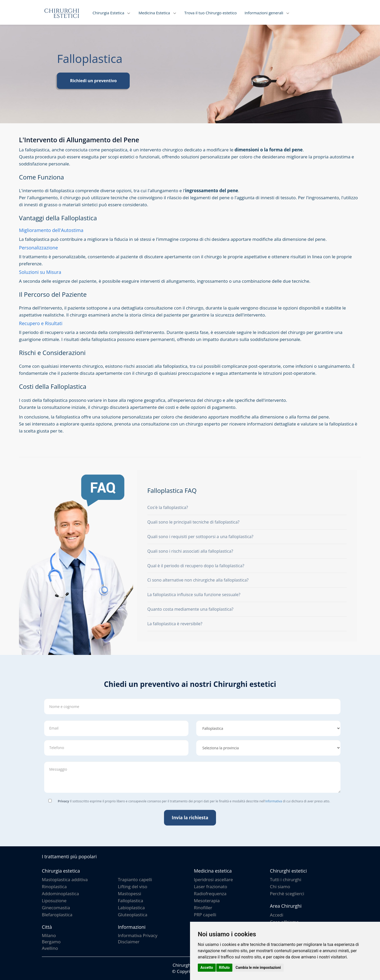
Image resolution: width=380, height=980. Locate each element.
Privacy (63, 801)
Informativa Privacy (138, 935)
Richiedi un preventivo (93, 81)
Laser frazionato (211, 886)
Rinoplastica (54, 886)
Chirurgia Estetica (108, 13)
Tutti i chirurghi (286, 879)
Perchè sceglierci (287, 894)
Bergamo (51, 942)
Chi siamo (280, 886)
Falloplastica (131, 901)
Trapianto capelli (135, 879)
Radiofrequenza (210, 894)
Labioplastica (131, 908)
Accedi (277, 915)
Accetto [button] (207, 968)
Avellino (50, 948)
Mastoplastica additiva (65, 879)
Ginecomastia (56, 908)
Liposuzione (54, 901)
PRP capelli (205, 915)
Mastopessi (130, 894)
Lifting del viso (133, 886)
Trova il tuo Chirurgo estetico (211, 13)
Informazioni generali (264, 13)
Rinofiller (203, 908)
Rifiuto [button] (224, 968)
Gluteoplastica (133, 915)
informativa (274, 801)
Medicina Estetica (154, 13)
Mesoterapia (207, 901)
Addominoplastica (60, 894)
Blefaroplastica (57, 915)
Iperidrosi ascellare (213, 879)
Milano (49, 935)
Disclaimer (129, 942)
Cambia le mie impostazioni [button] (258, 968)
